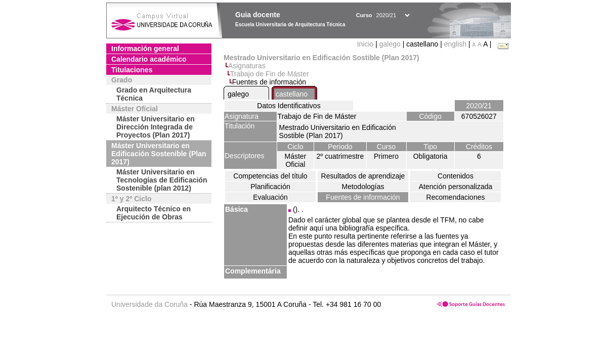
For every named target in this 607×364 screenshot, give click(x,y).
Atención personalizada (456, 187)
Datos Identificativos (289, 106)
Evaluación (270, 197)
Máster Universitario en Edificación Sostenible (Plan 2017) (159, 154)
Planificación (270, 187)
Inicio (366, 44)
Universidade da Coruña (149, 304)
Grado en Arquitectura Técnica (154, 94)
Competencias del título (270, 176)
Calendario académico (149, 59)
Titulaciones (132, 70)
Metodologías (363, 187)
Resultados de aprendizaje (363, 176)
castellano (292, 94)
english (455, 44)
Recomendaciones (456, 197)
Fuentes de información (363, 197)
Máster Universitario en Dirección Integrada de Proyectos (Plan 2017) (156, 127)
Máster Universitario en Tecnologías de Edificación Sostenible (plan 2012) (162, 180)
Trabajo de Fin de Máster (270, 74)
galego (390, 44)
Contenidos (456, 176)
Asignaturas (247, 66)
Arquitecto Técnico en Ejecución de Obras (154, 213)
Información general (145, 49)
